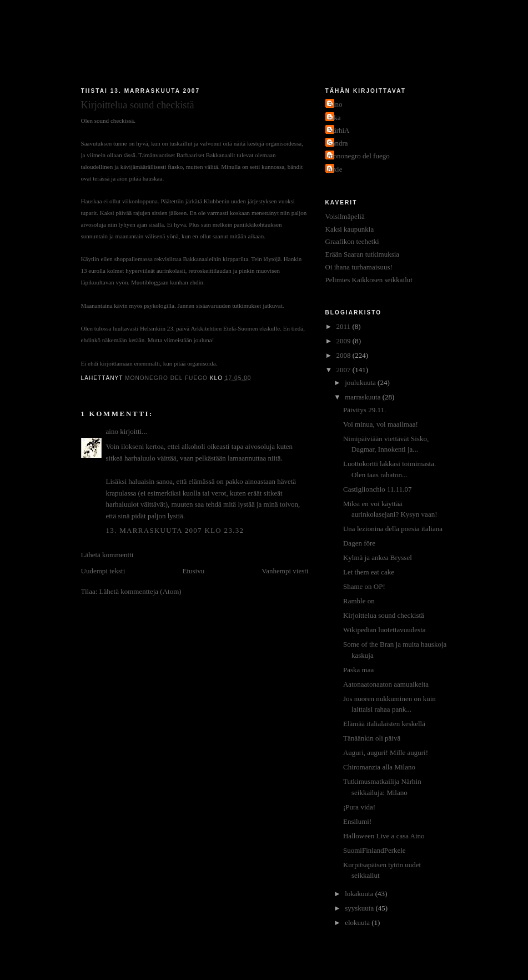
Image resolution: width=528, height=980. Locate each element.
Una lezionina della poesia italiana (393, 529)
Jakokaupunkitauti (264, 46)
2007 (345, 370)
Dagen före (359, 543)
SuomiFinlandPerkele (374, 850)
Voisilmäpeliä (345, 216)
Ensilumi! (357, 821)
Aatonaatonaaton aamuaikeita (386, 684)
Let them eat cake (369, 572)
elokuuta (358, 922)
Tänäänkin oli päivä (372, 738)
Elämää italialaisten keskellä (384, 724)
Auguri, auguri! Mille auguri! (386, 752)
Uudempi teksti (103, 571)
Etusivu (193, 571)
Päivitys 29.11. (364, 410)
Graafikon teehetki (352, 241)
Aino (335, 104)
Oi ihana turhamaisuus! (359, 267)
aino (112, 431)
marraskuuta (364, 397)
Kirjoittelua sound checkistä (384, 615)
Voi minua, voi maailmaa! (381, 424)
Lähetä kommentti (107, 555)
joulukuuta (361, 382)
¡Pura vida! (359, 807)
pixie (335, 169)
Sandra (338, 143)
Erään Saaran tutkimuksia (363, 254)
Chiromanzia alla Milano (379, 767)
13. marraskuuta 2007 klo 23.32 (175, 530)
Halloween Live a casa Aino (384, 836)
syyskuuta (360, 908)
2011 (345, 326)
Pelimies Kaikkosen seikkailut (369, 280)
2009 (345, 341)
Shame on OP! (364, 586)
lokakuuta (360, 894)
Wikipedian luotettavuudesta (384, 630)
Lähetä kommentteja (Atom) (140, 591)
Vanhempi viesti (285, 571)
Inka (335, 117)
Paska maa (358, 670)
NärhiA (339, 130)
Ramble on (359, 601)
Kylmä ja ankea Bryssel (378, 557)
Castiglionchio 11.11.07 (378, 489)
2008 (345, 355)
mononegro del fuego (359, 156)
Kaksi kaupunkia (350, 229)
